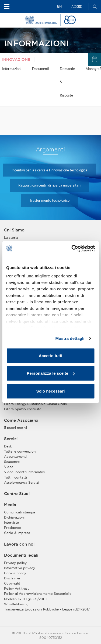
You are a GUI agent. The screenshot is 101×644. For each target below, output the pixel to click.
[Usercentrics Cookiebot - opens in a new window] (72, 248)
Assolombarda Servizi (22, 482)
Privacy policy (15, 563)
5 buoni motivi (15, 428)
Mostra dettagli (70, 338)
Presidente (13, 528)
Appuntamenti (15, 457)
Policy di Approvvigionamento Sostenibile (38, 594)
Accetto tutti (51, 355)
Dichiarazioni (14, 517)
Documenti (41, 69)
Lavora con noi (19, 544)
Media (10, 505)
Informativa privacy (20, 568)
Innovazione (16, 59)
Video (9, 467)
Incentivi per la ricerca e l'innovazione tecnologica (49, 170)
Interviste (11, 522)
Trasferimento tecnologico (49, 200)
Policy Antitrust (16, 588)
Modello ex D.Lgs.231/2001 (25, 599)
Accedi (77, 6)
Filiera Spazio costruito (23, 409)
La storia (11, 238)
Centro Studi (17, 494)
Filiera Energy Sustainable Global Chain (35, 404)
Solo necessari (51, 391)
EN (59, 6)
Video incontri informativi (24, 472)
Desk (8, 446)
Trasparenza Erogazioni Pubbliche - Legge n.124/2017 (47, 609)
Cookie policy (15, 573)
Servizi (11, 439)
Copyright (12, 583)
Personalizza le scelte (51, 373)
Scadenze (12, 462)
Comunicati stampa (20, 512)
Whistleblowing (16, 604)
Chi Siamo (14, 230)
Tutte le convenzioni (20, 451)
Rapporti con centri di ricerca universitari (49, 185)
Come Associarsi (21, 420)
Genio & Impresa (17, 533)
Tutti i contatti (15, 477)
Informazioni (12, 69)
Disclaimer (12, 578)
